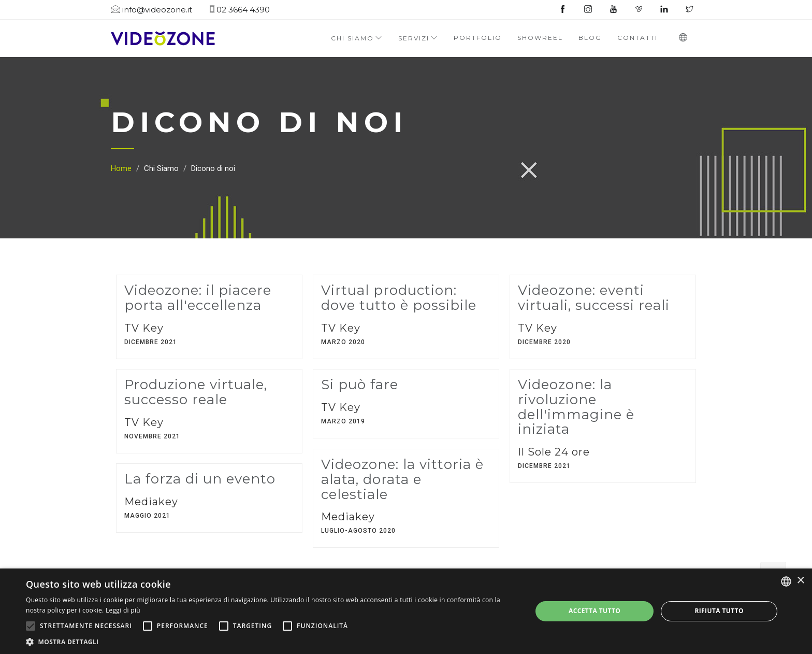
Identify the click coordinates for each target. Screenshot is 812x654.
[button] (271, 641)
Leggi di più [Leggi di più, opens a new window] (123, 610)
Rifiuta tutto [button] (719, 611)
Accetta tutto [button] (594, 611)
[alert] (406, 611)
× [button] (800, 581)
